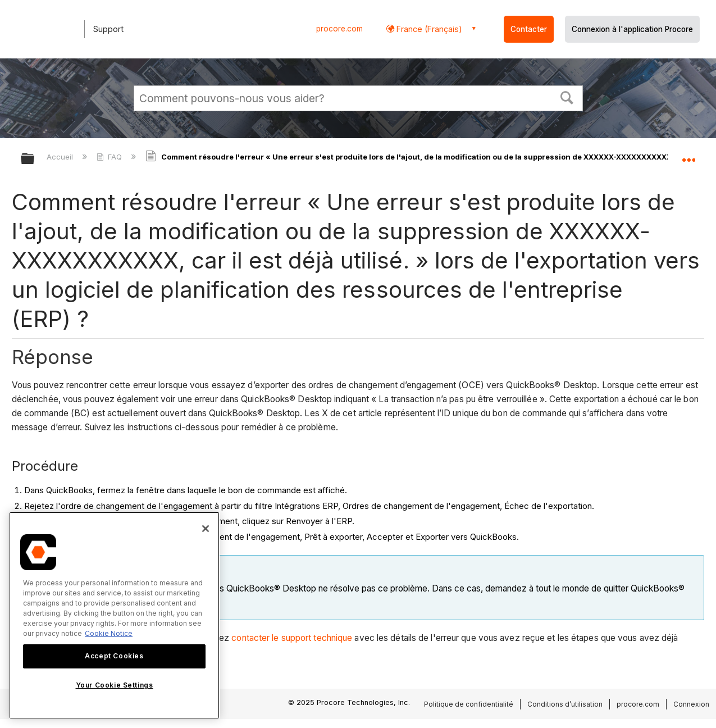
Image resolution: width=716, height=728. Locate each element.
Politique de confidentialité (469, 704)
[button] (567, 97)
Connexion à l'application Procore (632, 29)
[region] (114, 615)
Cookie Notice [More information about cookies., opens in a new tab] (109, 633)
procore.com (339, 29)
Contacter (529, 29)
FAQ (110, 157)
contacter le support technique (292, 638)
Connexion (691, 704)
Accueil (61, 157)
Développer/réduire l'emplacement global (688, 155)
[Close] (206, 529)
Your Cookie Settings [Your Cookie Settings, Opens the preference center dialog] (115, 685)
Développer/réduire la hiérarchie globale (35, 159)
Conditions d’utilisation (565, 704)
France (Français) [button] (428, 29)
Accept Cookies (114, 656)
